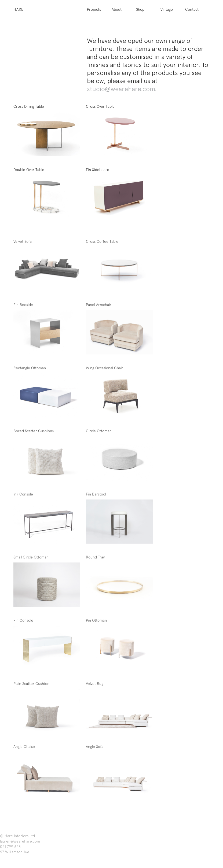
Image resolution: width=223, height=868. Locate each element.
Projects (94, 9)
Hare (19, 9)
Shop (140, 9)
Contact (192, 9)
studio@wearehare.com (121, 89)
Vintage (167, 9)
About (117, 9)
